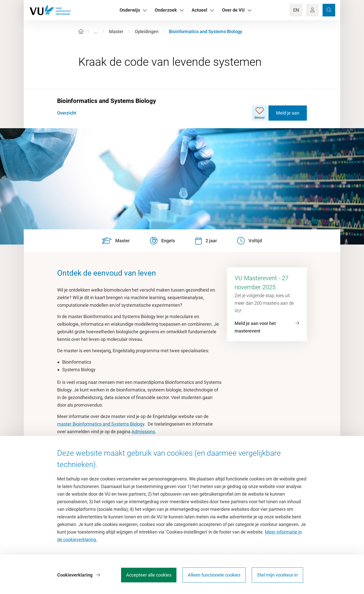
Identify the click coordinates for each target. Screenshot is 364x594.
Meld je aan (288, 113)
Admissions (143, 432)
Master (116, 31)
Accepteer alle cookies (149, 575)
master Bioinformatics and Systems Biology (101, 424)
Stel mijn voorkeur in (277, 575)
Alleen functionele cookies (214, 575)
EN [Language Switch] (296, 10)
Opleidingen (147, 31)
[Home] (81, 31)
